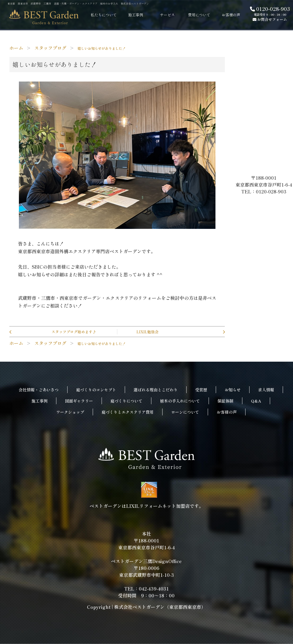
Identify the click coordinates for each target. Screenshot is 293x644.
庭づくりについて (126, 401)
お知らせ (233, 390)
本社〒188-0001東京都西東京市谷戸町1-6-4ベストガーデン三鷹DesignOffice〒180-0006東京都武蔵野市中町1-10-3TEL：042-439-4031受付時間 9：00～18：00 (146, 564)
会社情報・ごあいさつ (39, 390)
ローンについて (185, 412)
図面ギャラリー (79, 401)
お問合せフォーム (270, 19)
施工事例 (39, 401)
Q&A (256, 401)
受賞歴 (201, 390)
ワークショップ (70, 412)
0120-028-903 (270, 9)
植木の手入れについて (180, 401)
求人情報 (266, 390)
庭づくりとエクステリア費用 (128, 412)
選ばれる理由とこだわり (156, 390)
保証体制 (225, 401)
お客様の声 (227, 412)
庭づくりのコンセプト (96, 390)
